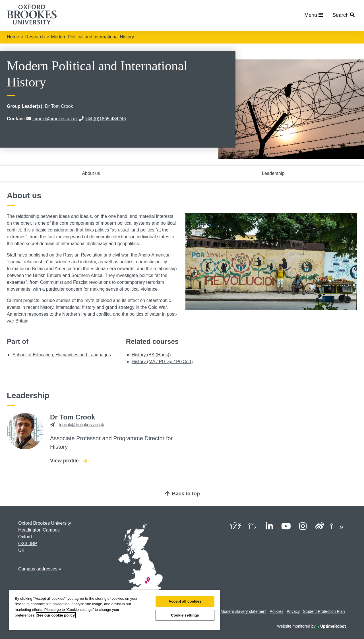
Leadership (273, 173)
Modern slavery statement (244, 611)
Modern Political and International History (92, 37)
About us (91, 173)
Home (13, 37)
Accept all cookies (185, 601)
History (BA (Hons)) (151, 355)
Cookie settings (185, 615)
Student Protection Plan (324, 611)
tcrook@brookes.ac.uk (55, 119)
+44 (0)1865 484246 (105, 119)
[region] (115, 610)
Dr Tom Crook (59, 106)
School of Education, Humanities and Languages (62, 355)
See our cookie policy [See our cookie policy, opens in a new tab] (56, 615)
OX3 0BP (28, 544)
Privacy (293, 611)
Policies (276, 611)
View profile (69, 460)
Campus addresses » (40, 569)
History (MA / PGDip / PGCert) (162, 362)
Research (35, 37)
